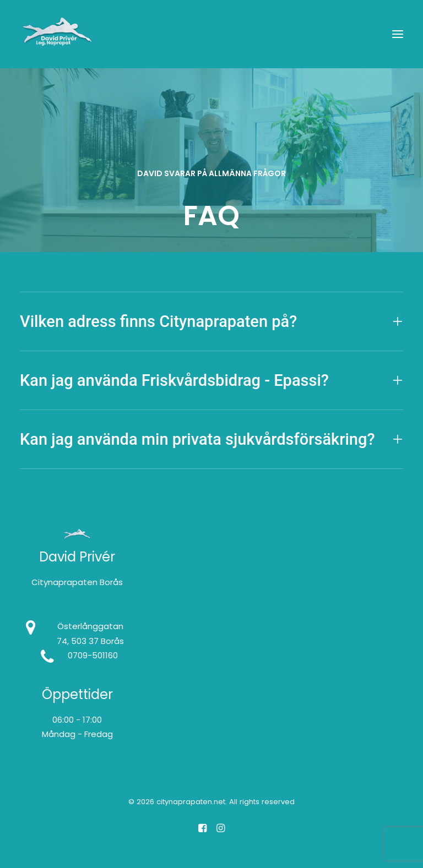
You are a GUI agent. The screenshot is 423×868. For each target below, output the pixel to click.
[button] (398, 34)
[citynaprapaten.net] (57, 34)
